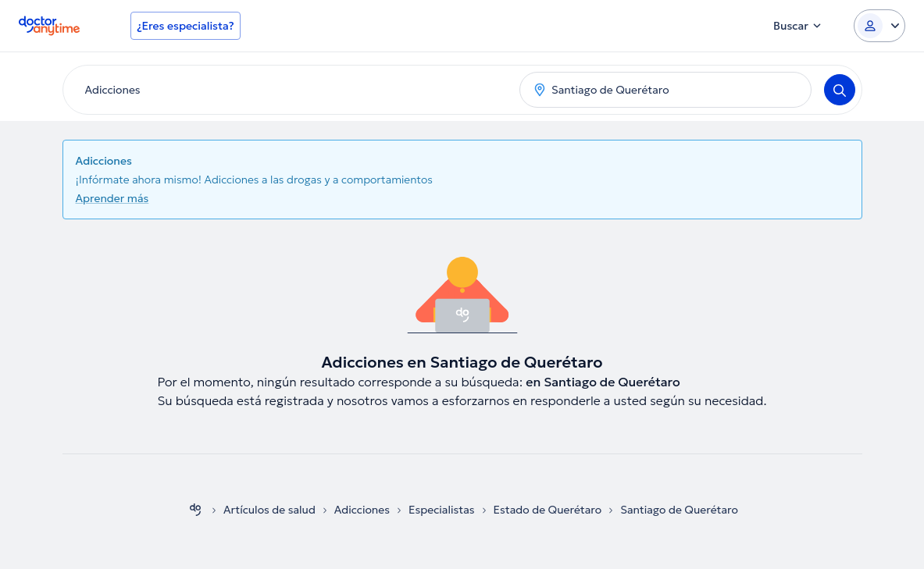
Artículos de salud (269, 510)
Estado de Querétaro (548, 510)
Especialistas (442, 510)
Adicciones (362, 510)
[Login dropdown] (879, 26)
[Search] (840, 90)
